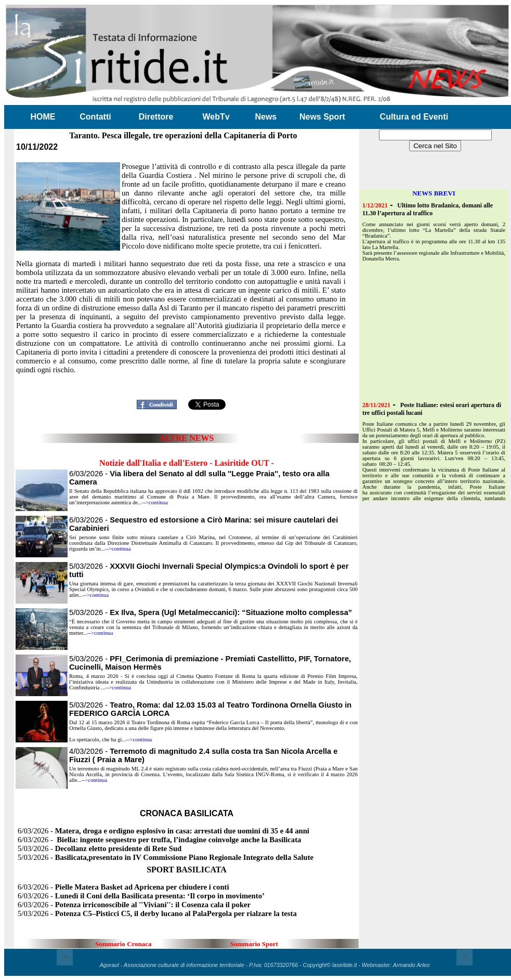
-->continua (155, 502)
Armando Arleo (411, 965)
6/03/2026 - (163, 831)
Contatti (95, 117)
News (266, 117)
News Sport (322, 117)
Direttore (156, 117)
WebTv (216, 117)
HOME (43, 117)
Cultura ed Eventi (414, 117)
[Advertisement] (427, 331)
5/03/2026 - (211, 612)
